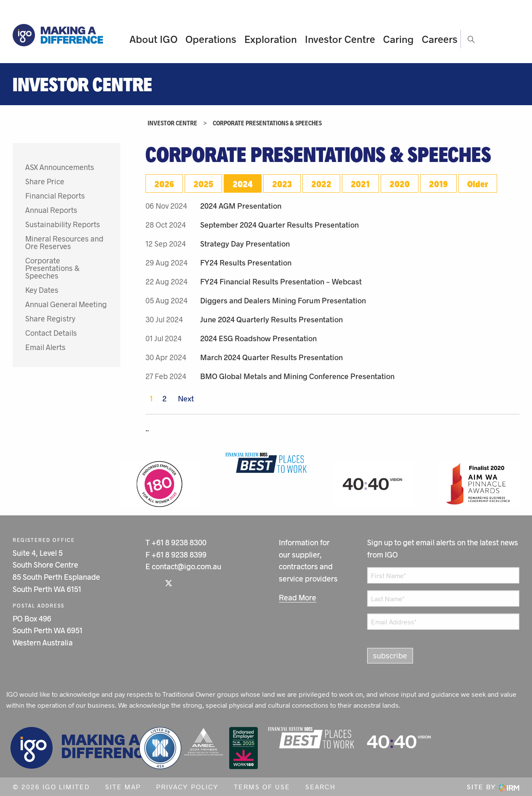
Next (185, 398)
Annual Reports (51, 210)
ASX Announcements (60, 167)
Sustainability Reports (63, 224)
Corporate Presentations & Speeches (52, 268)
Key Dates (42, 290)
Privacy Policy (187, 787)
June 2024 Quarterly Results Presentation (271, 319)
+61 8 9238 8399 (179, 555)
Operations (211, 39)
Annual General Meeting (66, 304)
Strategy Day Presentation (245, 244)
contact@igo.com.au (187, 566)
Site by (493, 787)
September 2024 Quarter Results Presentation (279, 225)
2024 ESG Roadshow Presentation (258, 338)
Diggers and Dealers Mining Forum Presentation (283, 300)
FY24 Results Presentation (246, 263)
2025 (203, 183)
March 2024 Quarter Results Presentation (271, 357)
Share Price (45, 181)
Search (320, 787)
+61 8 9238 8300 (179, 542)
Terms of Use (262, 787)
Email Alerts (45, 347)
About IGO (154, 39)
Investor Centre (340, 39)
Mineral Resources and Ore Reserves (64, 242)
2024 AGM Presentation (241, 206)
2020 (400, 183)
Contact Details (51, 333)
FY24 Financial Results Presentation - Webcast (281, 281)
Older (478, 183)
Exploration (271, 39)
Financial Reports (55, 196)
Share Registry (50, 318)
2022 (321, 183)
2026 (164, 183)
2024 (243, 183)
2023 (282, 183)
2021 (360, 183)
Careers (440, 39)
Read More (298, 597)
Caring (398, 39)
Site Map (123, 787)
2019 (438, 183)
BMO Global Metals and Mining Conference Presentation (297, 376)
